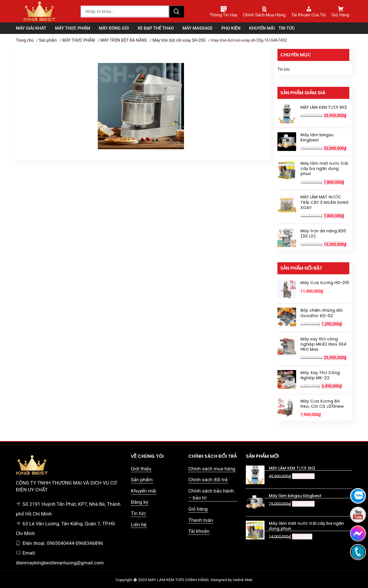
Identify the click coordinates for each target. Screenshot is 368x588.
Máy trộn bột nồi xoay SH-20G (179, 40)
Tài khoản (199, 531)
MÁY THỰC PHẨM (79, 40)
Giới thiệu (141, 469)
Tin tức (284, 69)
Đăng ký (139, 502)
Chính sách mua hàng (212, 469)
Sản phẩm (48, 40)
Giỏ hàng (198, 509)
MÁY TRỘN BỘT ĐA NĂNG (124, 40)
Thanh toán (201, 520)
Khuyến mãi (143, 491)
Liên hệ (139, 524)
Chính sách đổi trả (208, 480)
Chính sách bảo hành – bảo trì (211, 494)
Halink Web (243, 580)
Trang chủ (25, 40)
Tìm (177, 12)
